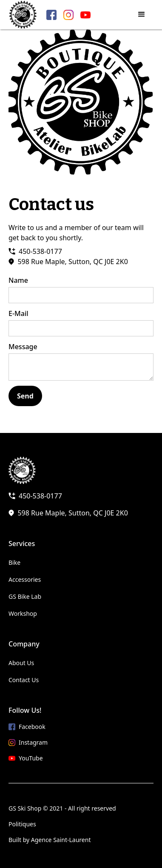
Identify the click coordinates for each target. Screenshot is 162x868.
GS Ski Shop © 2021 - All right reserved (62, 808)
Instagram (33, 742)
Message (23, 347)
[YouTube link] (85, 15)
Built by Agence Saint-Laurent (50, 840)
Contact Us (24, 680)
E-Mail (18, 313)
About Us (21, 663)
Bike (14, 562)
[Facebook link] (51, 15)
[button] (142, 14)
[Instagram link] (68, 15)
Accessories (25, 579)
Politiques (22, 824)
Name (18, 280)
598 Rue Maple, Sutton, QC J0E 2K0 (72, 262)
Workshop (23, 613)
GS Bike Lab (25, 596)
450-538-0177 (40, 251)
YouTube (31, 758)
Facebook (32, 727)
